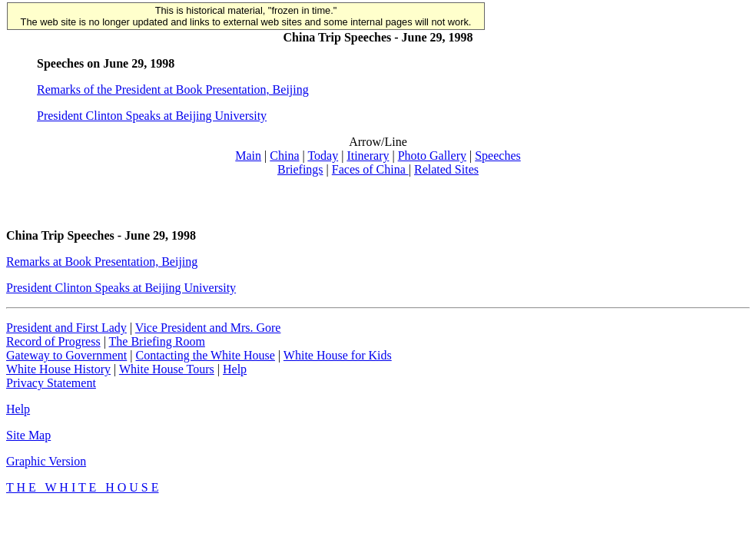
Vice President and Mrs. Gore (208, 328)
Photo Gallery (432, 156)
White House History (58, 369)
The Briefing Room (157, 341)
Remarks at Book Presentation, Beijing (102, 262)
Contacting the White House (205, 355)
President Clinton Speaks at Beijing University (152, 116)
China (284, 156)
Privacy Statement (51, 383)
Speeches (498, 156)
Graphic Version (46, 461)
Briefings (300, 169)
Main (248, 156)
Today (323, 156)
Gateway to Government (66, 355)
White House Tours (167, 369)
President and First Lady (66, 328)
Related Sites (446, 169)
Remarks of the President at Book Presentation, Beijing (173, 89)
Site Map (28, 435)
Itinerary (368, 156)
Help (235, 369)
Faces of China (370, 169)
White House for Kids (338, 355)
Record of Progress (53, 341)
